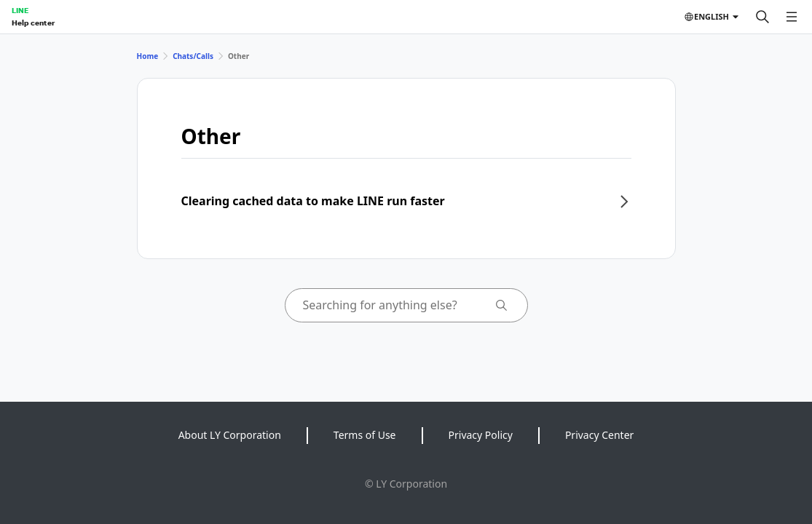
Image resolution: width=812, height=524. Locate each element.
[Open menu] (792, 17)
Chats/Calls (193, 56)
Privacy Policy (481, 435)
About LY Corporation (230, 435)
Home (148, 56)
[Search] (762, 17)
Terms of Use (365, 435)
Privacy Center (599, 435)
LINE (20, 10)
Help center (33, 23)
